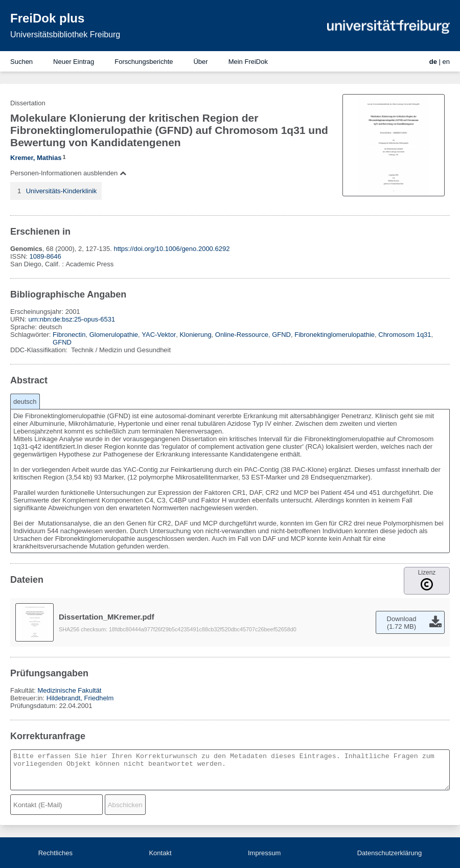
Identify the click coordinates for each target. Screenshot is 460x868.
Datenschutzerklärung (389, 853)
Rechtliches (55, 853)
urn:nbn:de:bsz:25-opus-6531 (72, 319)
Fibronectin (69, 335)
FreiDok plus (47, 18)
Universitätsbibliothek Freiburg (65, 35)
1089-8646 (45, 256)
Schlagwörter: (31, 335)
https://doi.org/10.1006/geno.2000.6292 (171, 249)
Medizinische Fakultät (69, 690)
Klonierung (195, 335)
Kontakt (160, 853)
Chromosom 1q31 (405, 335)
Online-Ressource (242, 335)
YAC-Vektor (159, 335)
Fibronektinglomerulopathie (335, 335)
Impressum (264, 853)
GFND (281, 335)
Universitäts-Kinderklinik (62, 191)
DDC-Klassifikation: (40, 350)
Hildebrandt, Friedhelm (80, 698)
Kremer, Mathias (36, 158)
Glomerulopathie (114, 335)
